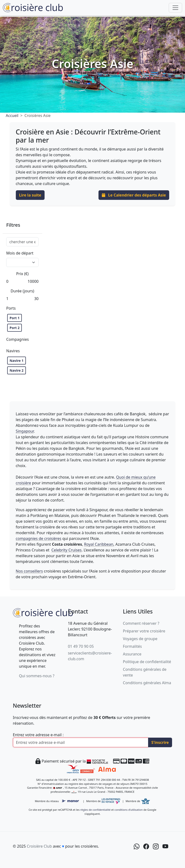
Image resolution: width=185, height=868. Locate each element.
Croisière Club (39, 846)
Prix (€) (23, 274)
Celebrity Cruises (66, 550)
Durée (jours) (22, 291)
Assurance (132, 654)
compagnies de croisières (39, 538)
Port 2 (14, 328)
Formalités (132, 646)
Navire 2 (17, 370)
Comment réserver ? (141, 623)
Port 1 (14, 318)
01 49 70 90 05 (81, 646)
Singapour (25, 431)
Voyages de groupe (140, 639)
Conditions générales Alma (147, 683)
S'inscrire (160, 742)
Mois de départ (20, 253)
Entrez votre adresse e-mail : (38, 735)
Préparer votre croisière (144, 631)
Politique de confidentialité (147, 662)
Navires (13, 351)
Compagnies (17, 339)
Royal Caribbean (99, 544)
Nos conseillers (29, 571)
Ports (11, 308)
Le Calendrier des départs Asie (134, 195)
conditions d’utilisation (129, 810)
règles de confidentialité (95, 810)
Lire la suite (30, 195)
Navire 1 (17, 361)
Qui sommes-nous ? (37, 676)
